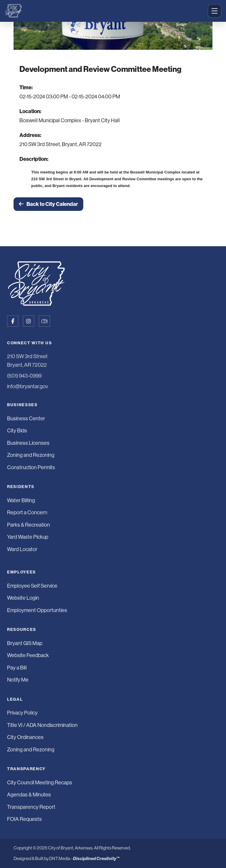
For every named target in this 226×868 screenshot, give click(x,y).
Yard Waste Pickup (28, 537)
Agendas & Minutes (29, 795)
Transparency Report (31, 807)
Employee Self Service (32, 586)
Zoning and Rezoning (31, 455)
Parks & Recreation (29, 525)
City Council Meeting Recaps (40, 783)
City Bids (17, 431)
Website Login (23, 598)
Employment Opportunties (37, 610)
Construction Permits (31, 467)
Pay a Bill (17, 668)
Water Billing (21, 500)
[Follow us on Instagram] (29, 321)
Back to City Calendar (48, 204)
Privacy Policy (22, 713)
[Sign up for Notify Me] (44, 321)
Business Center (26, 419)
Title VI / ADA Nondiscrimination (42, 725)
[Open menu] (215, 11)
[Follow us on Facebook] (13, 321)
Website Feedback (28, 655)
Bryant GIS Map (25, 643)
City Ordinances (25, 737)
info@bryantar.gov (28, 386)
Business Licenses (28, 443)
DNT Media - (84, 858)
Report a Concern (27, 512)
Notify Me (18, 680)
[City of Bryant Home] (104, 11)
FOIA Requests (24, 819)
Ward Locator (22, 549)
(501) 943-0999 (24, 376)
